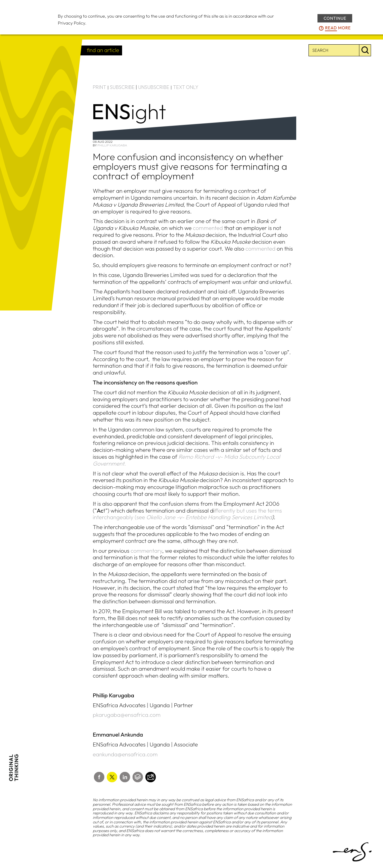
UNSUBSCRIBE (154, 87)
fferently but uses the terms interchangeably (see (187, 514)
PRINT (99, 87)
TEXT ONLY (186, 87)
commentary (146, 551)
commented (208, 228)
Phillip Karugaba (112, 145)
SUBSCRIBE (122, 87)
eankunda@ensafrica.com (125, 754)
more (338, 28)
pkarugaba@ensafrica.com (127, 715)
